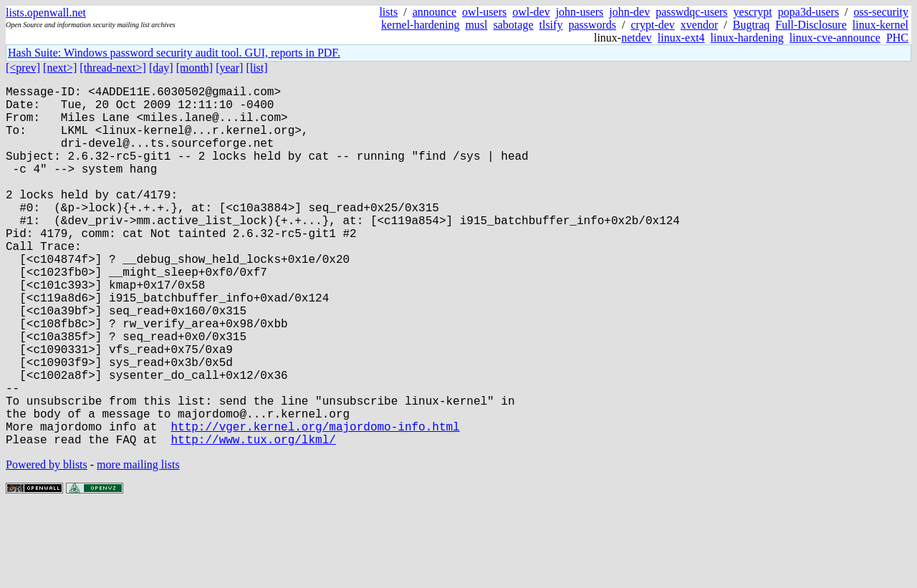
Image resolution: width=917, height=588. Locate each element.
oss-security (881, 12)
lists (388, 12)
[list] (256, 68)
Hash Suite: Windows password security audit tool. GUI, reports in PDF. (174, 53)
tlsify (551, 25)
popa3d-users (808, 12)
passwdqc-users (691, 12)
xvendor (699, 25)
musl (476, 25)
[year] (229, 68)
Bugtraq (752, 25)
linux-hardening (747, 38)
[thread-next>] (113, 68)
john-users (580, 12)
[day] (161, 68)
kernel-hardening (420, 25)
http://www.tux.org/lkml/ (253, 519)
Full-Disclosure (811, 25)
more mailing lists (138, 545)
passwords (592, 25)
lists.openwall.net (46, 13)
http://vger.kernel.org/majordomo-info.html (315, 503)
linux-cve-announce (835, 38)
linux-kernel (880, 25)
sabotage (514, 25)
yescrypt (753, 12)
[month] (195, 68)
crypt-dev (653, 25)
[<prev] (23, 68)
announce (435, 12)
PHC (897, 38)
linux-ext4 (681, 38)
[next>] (60, 68)
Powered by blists (47, 545)
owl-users (484, 12)
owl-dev (531, 12)
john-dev (629, 12)
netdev (637, 38)
